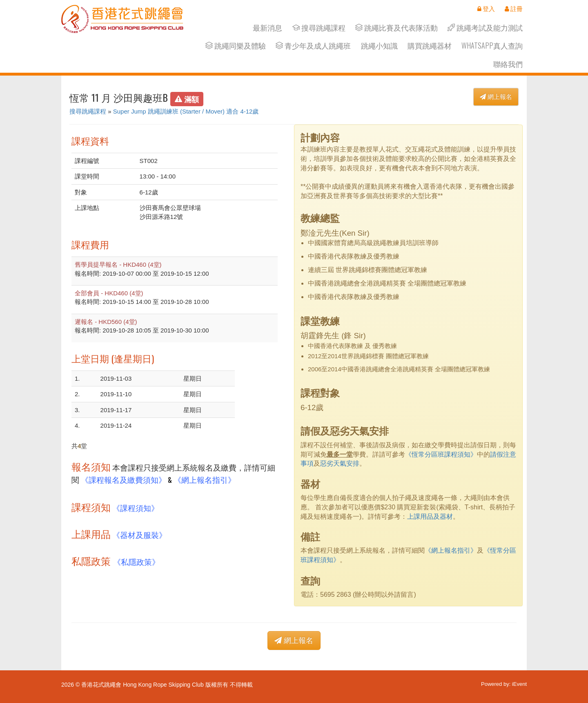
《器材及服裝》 (139, 535)
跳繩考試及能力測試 (485, 28)
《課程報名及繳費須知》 (124, 479)
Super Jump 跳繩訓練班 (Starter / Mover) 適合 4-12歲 (186, 111)
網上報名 (496, 97)
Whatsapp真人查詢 (492, 46)
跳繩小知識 (379, 46)
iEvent (519, 684)
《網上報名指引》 (205, 479)
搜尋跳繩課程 (319, 28)
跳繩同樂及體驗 (236, 46)
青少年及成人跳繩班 (313, 46)
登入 (486, 9)
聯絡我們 (508, 64)
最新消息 (267, 28)
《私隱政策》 (136, 561)
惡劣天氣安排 (340, 463)
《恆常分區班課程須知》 (441, 454)
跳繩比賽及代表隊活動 (396, 28)
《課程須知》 (136, 508)
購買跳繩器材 (430, 46)
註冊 (514, 9)
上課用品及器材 (430, 517)
